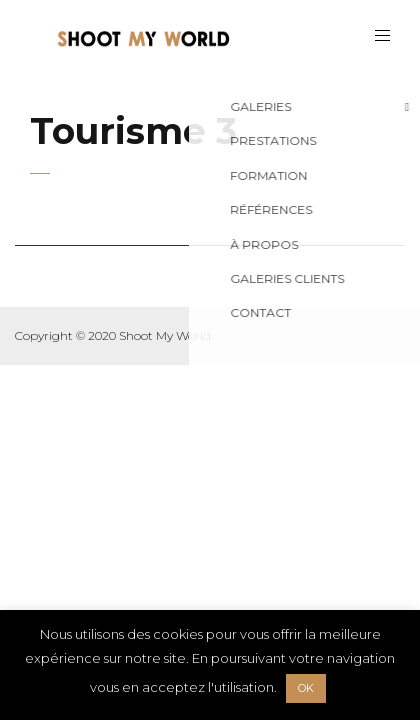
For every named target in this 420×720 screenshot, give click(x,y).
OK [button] (306, 688)
